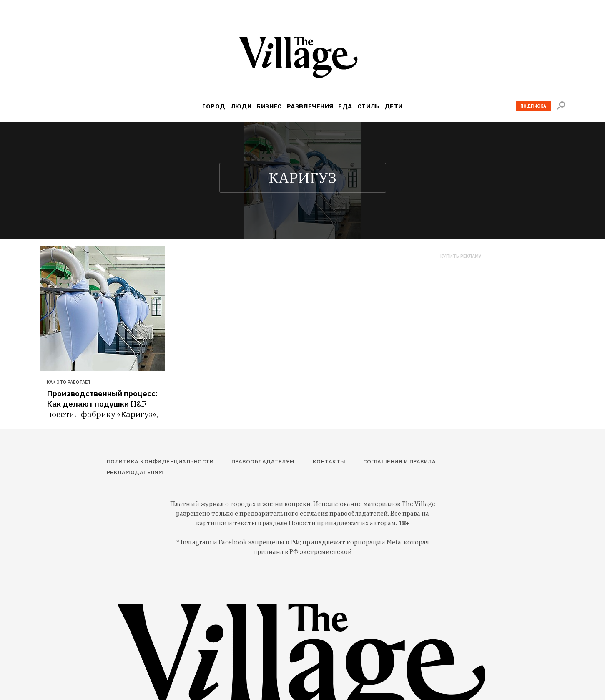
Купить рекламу (461, 256)
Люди (241, 106)
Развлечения (310, 106)
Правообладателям (263, 462)
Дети (394, 106)
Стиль (368, 106)
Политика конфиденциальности (160, 462)
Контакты (329, 462)
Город (214, 106)
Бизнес (269, 106)
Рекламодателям (135, 472)
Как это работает (69, 382)
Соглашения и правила (399, 462)
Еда (345, 106)
